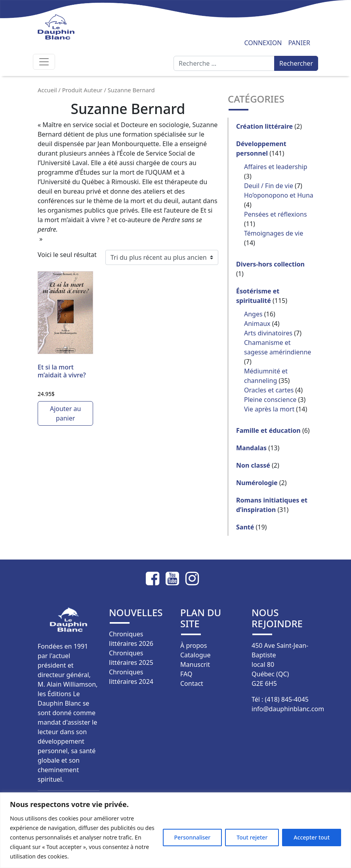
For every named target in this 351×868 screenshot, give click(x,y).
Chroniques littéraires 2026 (131, 639)
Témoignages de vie (274, 233)
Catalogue (195, 655)
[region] (175, 830)
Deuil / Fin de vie (269, 186)
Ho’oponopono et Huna (279, 195)
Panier (299, 43)
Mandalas (251, 448)
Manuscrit (195, 664)
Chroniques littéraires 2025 (131, 658)
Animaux (257, 324)
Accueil (47, 90)
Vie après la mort (269, 409)
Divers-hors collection (270, 264)
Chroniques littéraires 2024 (131, 677)
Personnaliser (193, 837)
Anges (253, 314)
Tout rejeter (252, 837)
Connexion (263, 43)
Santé (245, 527)
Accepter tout (312, 837)
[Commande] (162, 257)
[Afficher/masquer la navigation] (44, 62)
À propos (194, 645)
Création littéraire (264, 126)
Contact (192, 683)
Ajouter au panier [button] (65, 413)
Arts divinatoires (268, 333)
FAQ (186, 674)
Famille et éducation (268, 430)
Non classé (253, 465)
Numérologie (257, 483)
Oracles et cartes (269, 390)
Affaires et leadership (276, 167)
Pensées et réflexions (276, 214)
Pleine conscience (270, 400)
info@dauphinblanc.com (288, 709)
